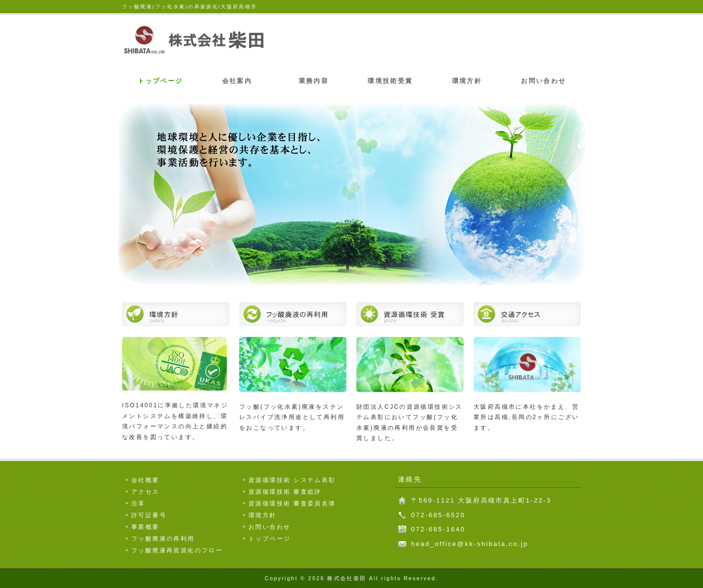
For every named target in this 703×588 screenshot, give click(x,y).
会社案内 (237, 81)
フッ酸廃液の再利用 (163, 539)
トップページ (160, 81)
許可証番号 (149, 515)
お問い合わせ (543, 81)
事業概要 (145, 527)
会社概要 (145, 480)
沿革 (138, 504)
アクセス (145, 492)
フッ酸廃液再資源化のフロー (177, 550)
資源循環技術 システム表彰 (292, 480)
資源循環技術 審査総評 (285, 492)
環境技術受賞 (390, 81)
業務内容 (314, 81)
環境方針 (467, 81)
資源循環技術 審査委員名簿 (292, 504)
